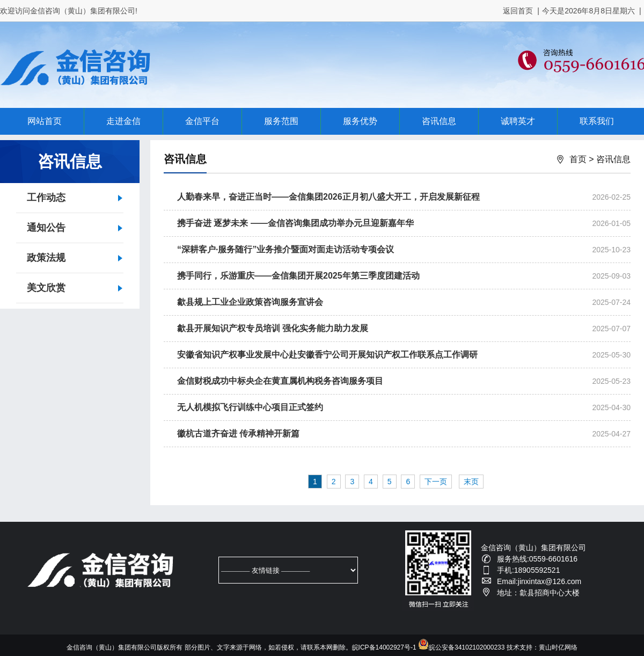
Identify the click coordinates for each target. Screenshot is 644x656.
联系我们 (597, 121)
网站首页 (45, 121)
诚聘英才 (518, 121)
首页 (578, 159)
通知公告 (46, 228)
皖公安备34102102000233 (461, 647)
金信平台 (202, 121)
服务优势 (360, 121)
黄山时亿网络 (558, 647)
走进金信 (123, 121)
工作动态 (46, 198)
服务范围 (281, 121)
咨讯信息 (439, 121)
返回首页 (518, 11)
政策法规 (46, 258)
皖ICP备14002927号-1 (384, 647)
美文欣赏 (46, 288)
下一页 (436, 482)
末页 (471, 482)
